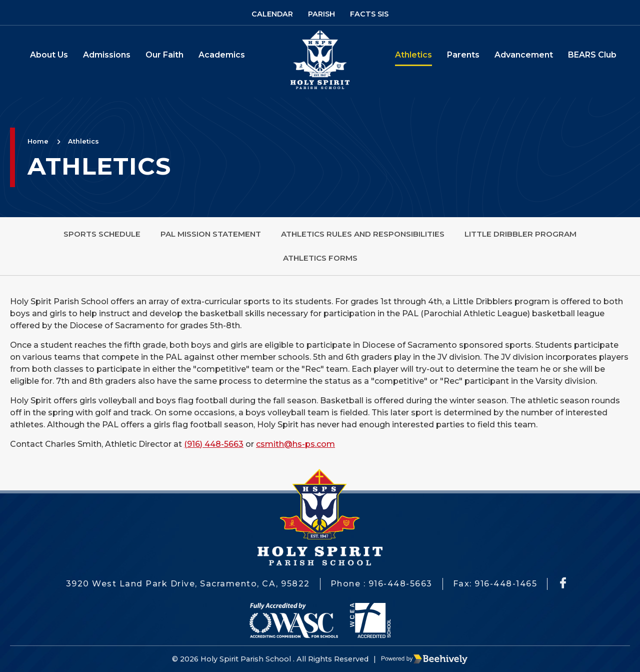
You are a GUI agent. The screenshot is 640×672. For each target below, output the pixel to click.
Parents (463, 55)
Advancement (524, 55)
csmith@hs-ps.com (295, 444)
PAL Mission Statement (211, 234)
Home (38, 141)
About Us (49, 55)
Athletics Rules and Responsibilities (363, 234)
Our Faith (164, 55)
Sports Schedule (102, 234)
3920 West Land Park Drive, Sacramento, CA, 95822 (188, 584)
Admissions (107, 55)
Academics (222, 55)
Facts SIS (369, 14)
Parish (321, 14)
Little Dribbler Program (520, 234)
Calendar (272, 14)
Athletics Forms (320, 258)
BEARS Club (592, 55)
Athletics (413, 55)
